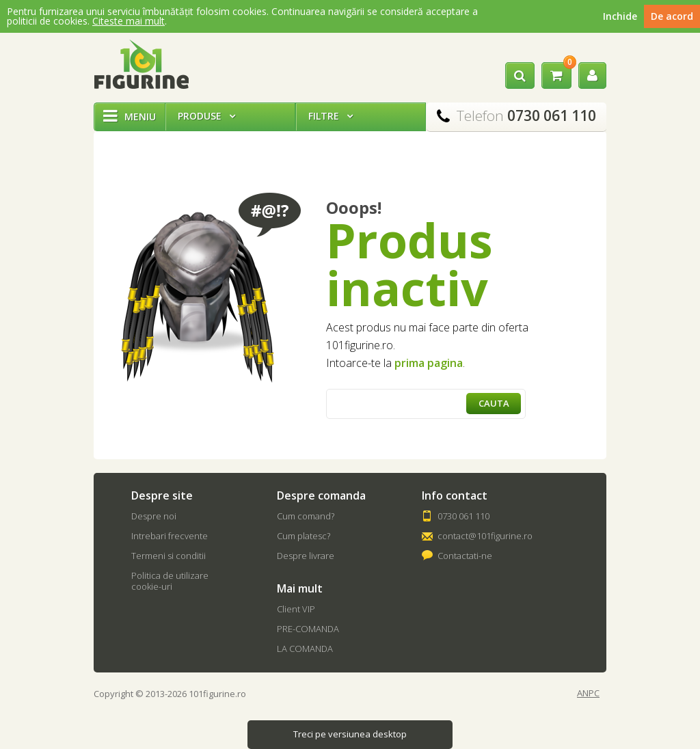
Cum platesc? (304, 536)
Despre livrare (306, 556)
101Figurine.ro (141, 64)
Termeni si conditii (169, 556)
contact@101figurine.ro (485, 536)
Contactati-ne (465, 556)
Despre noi (154, 516)
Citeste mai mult (129, 21)
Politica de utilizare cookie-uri (170, 581)
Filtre (331, 116)
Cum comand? (306, 516)
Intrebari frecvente (170, 536)
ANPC (588, 693)
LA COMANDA (305, 649)
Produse (206, 116)
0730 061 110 (463, 516)
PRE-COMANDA (308, 629)
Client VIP (296, 609)
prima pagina (429, 363)
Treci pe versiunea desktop (350, 734)
